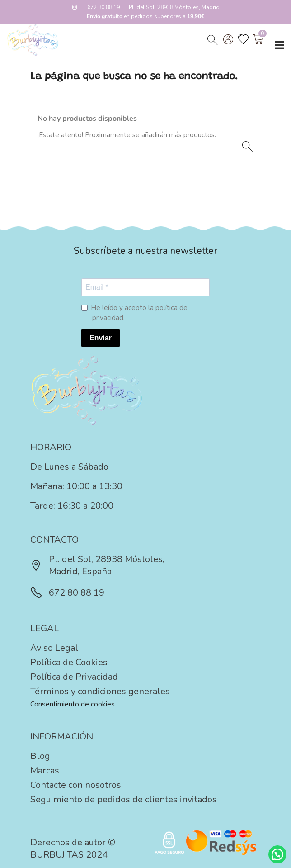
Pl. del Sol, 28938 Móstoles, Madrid (174, 7)
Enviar (101, 338)
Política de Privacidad (74, 677)
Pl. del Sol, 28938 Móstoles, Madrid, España (97, 565)
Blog (40, 756)
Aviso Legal (54, 648)
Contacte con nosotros (76, 785)
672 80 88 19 (103, 7)
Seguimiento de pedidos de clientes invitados (124, 799)
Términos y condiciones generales (100, 691)
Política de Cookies (69, 662)
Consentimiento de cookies (73, 704)
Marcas (45, 770)
